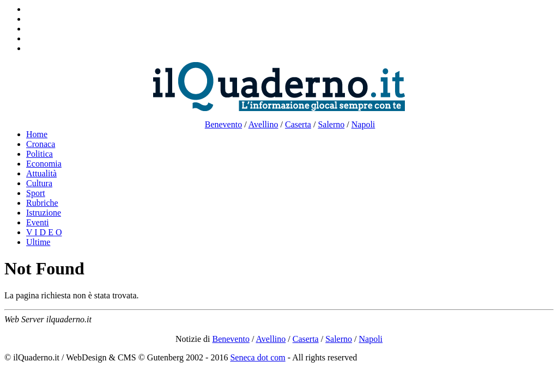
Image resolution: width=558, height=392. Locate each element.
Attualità (41, 173)
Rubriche (42, 203)
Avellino (263, 124)
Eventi (38, 222)
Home (37, 134)
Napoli (363, 124)
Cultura (39, 183)
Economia (44, 164)
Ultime (38, 242)
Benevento (223, 124)
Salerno (331, 124)
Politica (40, 154)
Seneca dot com (257, 357)
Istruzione (44, 213)
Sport (36, 193)
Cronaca (41, 144)
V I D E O (44, 232)
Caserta (298, 124)
